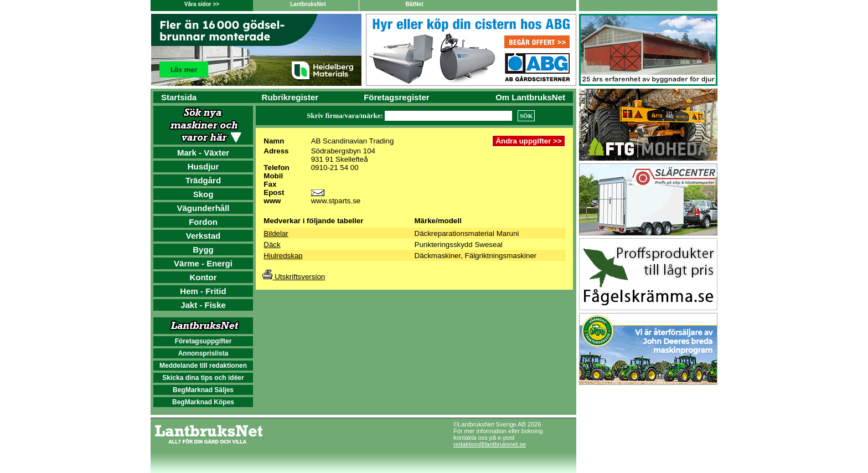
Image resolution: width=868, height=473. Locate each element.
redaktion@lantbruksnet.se (490, 444)
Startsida (179, 97)
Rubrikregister (290, 97)
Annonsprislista (203, 353)
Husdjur (203, 166)
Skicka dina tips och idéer (203, 378)
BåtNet (414, 4)
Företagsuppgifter (203, 341)
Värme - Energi (203, 263)
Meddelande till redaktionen (203, 366)
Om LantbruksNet (530, 97)
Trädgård (203, 180)
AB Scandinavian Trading (353, 141)
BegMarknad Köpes (203, 402)
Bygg (203, 250)
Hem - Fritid (203, 291)
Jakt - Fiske (203, 305)
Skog (203, 194)
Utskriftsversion (294, 277)
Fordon (203, 222)
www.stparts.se (336, 201)
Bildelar (276, 233)
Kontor (203, 277)
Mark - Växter (203, 153)
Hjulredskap (283, 256)
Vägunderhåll (203, 208)
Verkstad (203, 236)
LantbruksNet (308, 4)
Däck (272, 245)
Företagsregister (396, 97)
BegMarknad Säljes (203, 390)
